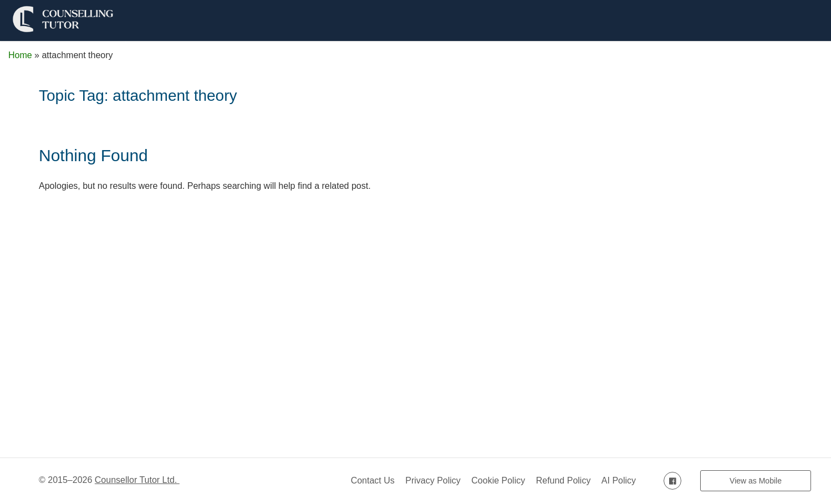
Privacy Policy (433, 480)
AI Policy (619, 480)
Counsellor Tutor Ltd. (137, 480)
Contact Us (373, 480)
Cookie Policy (498, 480)
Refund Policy (564, 480)
